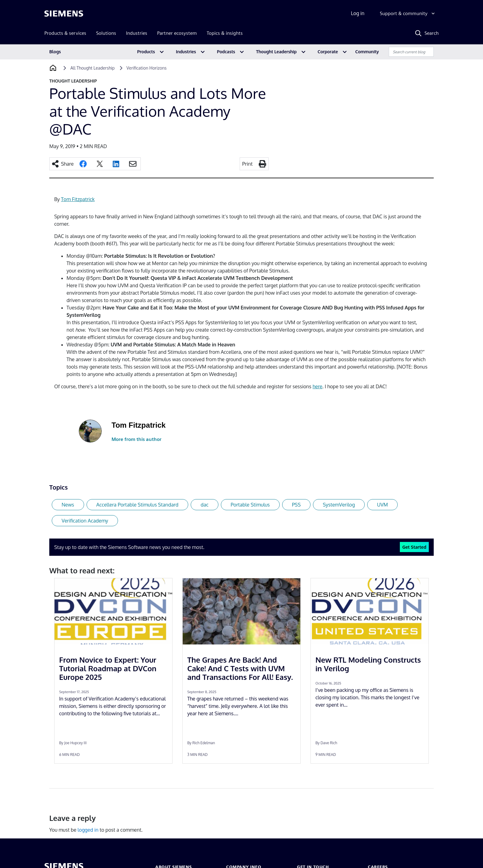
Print (247, 164)
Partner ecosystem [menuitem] (177, 33)
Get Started (414, 547)
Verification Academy (85, 521)
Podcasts (226, 52)
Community (367, 52)
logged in (88, 830)
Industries (186, 52)
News (68, 505)
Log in (358, 13)
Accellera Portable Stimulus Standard (138, 505)
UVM (382, 505)
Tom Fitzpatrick (78, 199)
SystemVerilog (339, 505)
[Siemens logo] (64, 14)
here (318, 386)
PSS (296, 505)
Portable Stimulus (250, 505)
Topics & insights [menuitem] (225, 33)
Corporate (328, 52)
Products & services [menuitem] (65, 33)
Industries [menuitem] (137, 33)
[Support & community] (408, 14)
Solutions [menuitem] (106, 33)
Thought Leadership (276, 52)
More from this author (136, 439)
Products (146, 52)
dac (205, 505)
